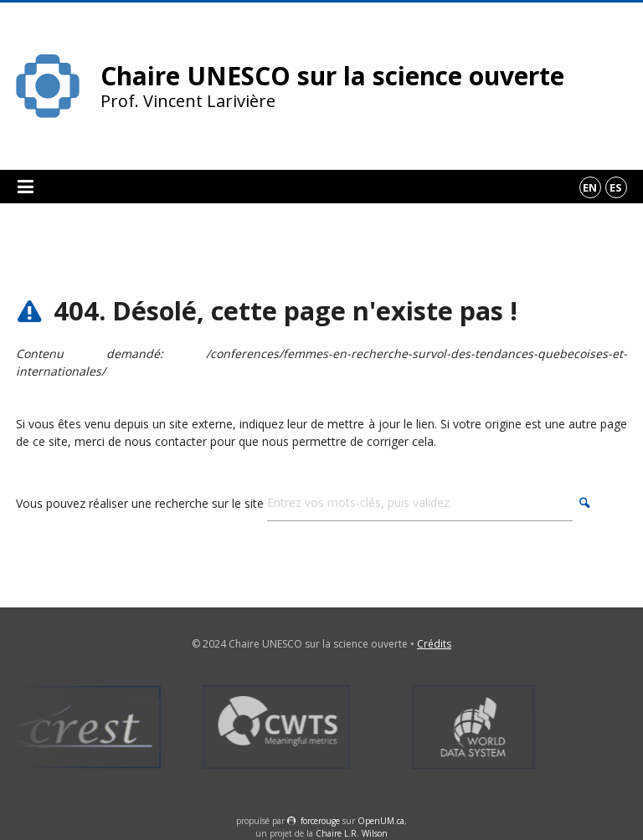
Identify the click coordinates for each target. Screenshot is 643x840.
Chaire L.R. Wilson (352, 833)
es (616, 187)
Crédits (434, 644)
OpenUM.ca (381, 821)
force (320, 821)
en (590, 187)
